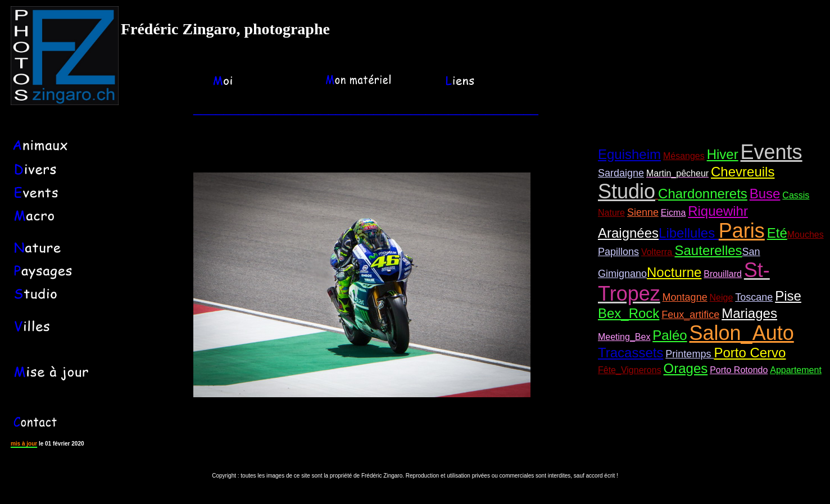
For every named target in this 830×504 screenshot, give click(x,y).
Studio (627, 191)
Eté (777, 233)
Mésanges (684, 156)
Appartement (796, 370)
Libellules (689, 233)
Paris (742, 231)
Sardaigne (621, 173)
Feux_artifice (690, 315)
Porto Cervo (750, 353)
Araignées (628, 233)
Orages (686, 368)
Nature (611, 213)
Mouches (806, 235)
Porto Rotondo (739, 370)
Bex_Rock (629, 313)
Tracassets (631, 353)
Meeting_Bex (624, 337)
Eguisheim (629, 154)
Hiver (723, 154)
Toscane (754, 297)
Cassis (796, 195)
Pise (788, 296)
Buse (765, 194)
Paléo (670, 335)
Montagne (685, 297)
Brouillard (723, 274)
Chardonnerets (703, 194)
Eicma (673, 213)
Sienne (643, 212)
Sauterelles (709, 250)
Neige (722, 298)
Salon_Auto (742, 333)
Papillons (618, 252)
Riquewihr (718, 211)
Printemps (690, 354)
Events (772, 152)
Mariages (749, 313)
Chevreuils (743, 172)
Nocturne (674, 272)
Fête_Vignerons (630, 370)
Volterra (658, 252)
